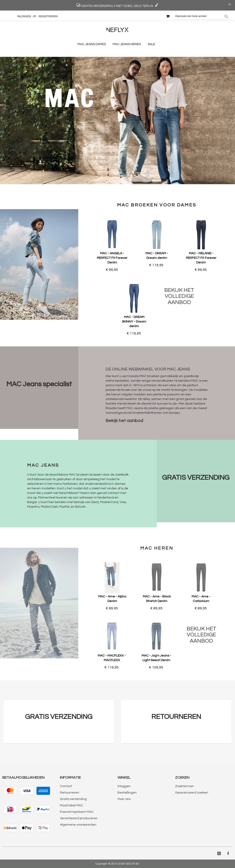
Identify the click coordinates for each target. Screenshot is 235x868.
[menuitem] (93, 44)
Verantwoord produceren (79, 818)
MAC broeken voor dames (157, 205)
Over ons (124, 799)
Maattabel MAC (71, 805)
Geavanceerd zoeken (192, 793)
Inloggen (24, 16)
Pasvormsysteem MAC (77, 812)
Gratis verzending (73, 799)
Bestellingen (127, 793)
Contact (66, 786)
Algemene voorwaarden (78, 825)
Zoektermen (185, 786)
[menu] (117, 44)
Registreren (48, 16)
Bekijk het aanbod (124, 421)
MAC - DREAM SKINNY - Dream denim (134, 322)
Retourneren (70, 793)
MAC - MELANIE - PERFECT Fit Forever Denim (201, 258)
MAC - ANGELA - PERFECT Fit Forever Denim (112, 258)
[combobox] (202, 16)
